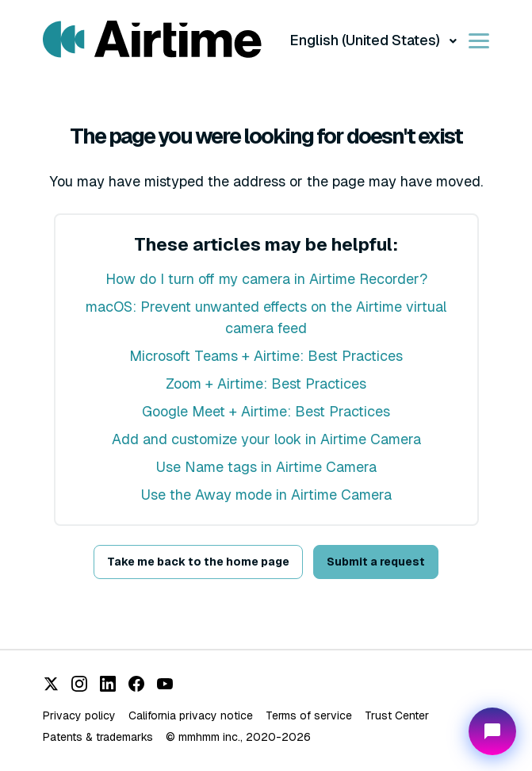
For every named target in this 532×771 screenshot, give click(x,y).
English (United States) (366, 40)
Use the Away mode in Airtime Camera (266, 495)
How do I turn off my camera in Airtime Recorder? (266, 279)
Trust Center (397, 715)
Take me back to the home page (198, 562)
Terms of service (309, 715)
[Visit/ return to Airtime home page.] (152, 40)
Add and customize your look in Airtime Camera (266, 439)
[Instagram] (79, 684)
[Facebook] (136, 684)
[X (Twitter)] (51, 684)
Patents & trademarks (98, 737)
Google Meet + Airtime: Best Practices (266, 411)
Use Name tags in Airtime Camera (266, 467)
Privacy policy (79, 715)
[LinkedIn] (108, 684)
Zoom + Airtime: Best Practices (266, 384)
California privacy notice (191, 715)
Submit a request (376, 562)
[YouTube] (165, 684)
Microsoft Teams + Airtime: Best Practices (266, 356)
